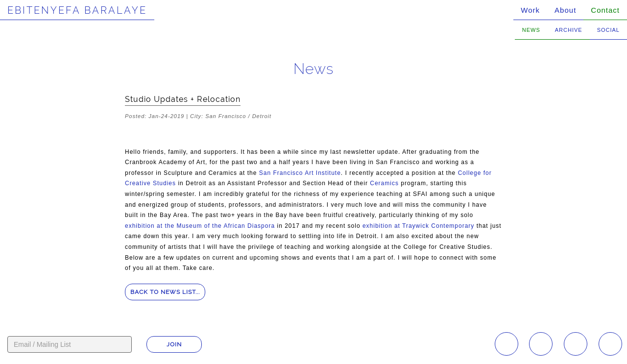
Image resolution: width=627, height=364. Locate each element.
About (565, 10)
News (531, 30)
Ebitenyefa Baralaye (77, 10)
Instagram (506, 344)
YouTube (576, 344)
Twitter (610, 344)
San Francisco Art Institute (300, 173)
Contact (605, 10)
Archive (569, 30)
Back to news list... (165, 292)
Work (530, 10)
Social (608, 30)
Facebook (541, 344)
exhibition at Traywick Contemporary (418, 226)
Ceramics (384, 183)
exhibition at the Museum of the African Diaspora (200, 226)
